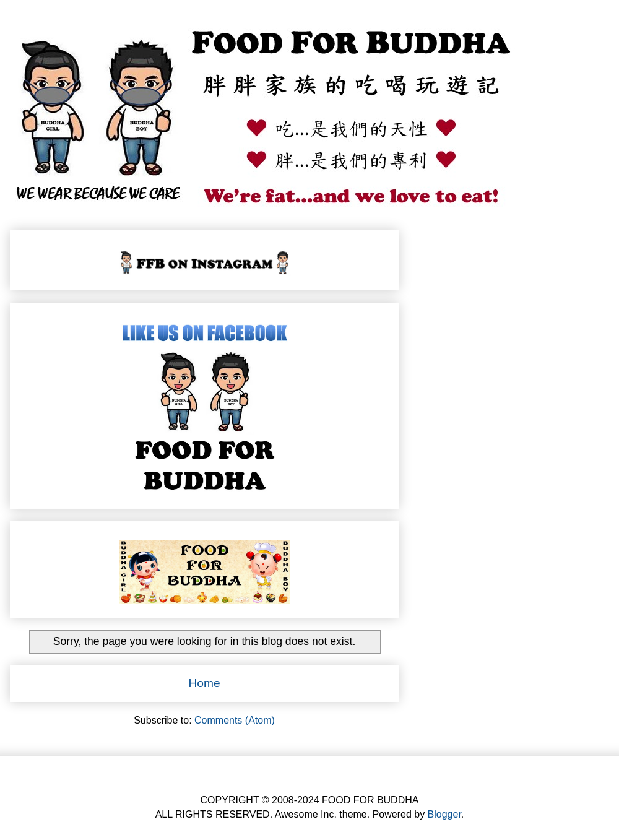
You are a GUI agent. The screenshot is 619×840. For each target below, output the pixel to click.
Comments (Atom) (235, 720)
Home (204, 683)
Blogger (444, 814)
